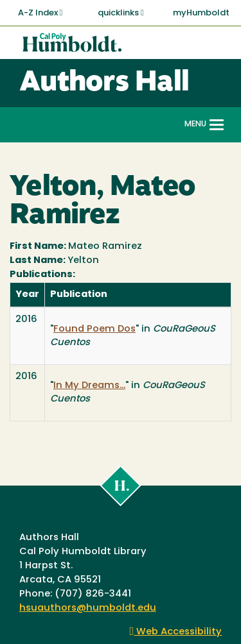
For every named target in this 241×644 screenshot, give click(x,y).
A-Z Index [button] (40, 13)
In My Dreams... (89, 386)
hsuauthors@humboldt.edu (88, 608)
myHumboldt (201, 13)
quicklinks (121, 13)
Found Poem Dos (94, 329)
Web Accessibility (176, 632)
